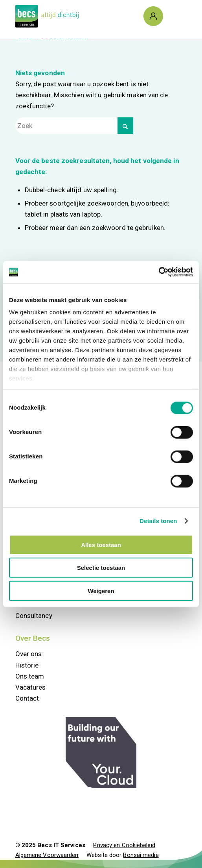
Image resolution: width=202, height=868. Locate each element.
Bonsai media (141, 855)
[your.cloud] (101, 753)
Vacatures (31, 687)
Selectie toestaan (101, 568)
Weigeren (101, 591)
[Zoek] (74, 126)
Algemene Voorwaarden (47, 855)
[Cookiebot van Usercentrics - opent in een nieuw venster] (159, 272)
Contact (27, 698)
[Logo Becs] (84, 16)
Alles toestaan (101, 544)
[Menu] (173, 16)
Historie (27, 665)
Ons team (30, 676)
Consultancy (34, 616)
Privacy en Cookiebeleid (124, 845)
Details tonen (158, 521)
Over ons (29, 654)
